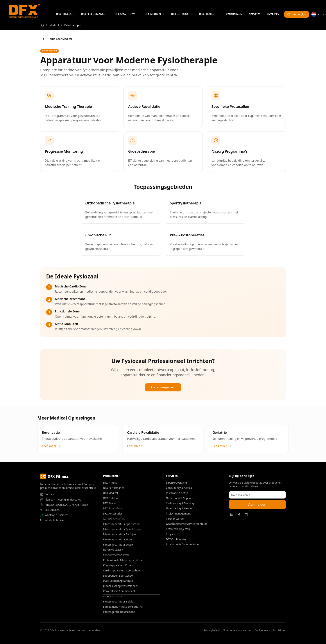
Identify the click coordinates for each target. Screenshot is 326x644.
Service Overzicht (177, 483)
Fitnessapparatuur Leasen (119, 545)
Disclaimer (279, 630)
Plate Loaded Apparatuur (118, 581)
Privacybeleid (212, 630)
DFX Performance (95, 14)
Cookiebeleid (262, 630)
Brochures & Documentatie (182, 544)
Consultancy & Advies (179, 488)
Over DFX (273, 14)
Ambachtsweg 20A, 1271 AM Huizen (66, 505)
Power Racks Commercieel (119, 591)
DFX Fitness (65, 14)
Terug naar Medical (57, 39)
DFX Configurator (176, 539)
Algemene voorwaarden (237, 630)
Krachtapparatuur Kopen (118, 565)
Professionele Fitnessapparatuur (123, 560)
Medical (54, 25)
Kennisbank (234, 14)
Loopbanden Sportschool (118, 576)
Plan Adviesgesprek (163, 387)
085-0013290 (52, 510)
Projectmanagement (178, 513)
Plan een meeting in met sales (63, 500)
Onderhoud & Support (179, 498)
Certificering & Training (180, 503)
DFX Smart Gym (127, 14)
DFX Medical (155, 14)
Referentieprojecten (178, 529)
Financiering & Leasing (180, 508)
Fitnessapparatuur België (118, 601)
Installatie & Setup (177, 493)
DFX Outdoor (182, 14)
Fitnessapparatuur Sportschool (122, 524)
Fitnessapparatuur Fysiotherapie (123, 529)
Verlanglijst (297, 14)
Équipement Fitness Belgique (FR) (123, 607)
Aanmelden (257, 504)
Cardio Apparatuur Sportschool (122, 570)
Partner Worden (176, 519)
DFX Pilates (208, 14)
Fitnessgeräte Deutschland (119, 612)
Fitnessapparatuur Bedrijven (120, 534)
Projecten (172, 534)
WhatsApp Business (57, 515)
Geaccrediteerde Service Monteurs (187, 524)
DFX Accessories (113, 513)
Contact (49, 494)
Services (255, 14)
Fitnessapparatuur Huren (118, 539)
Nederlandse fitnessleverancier (59, 484)
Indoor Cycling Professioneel (120, 586)
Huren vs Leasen (113, 550)
